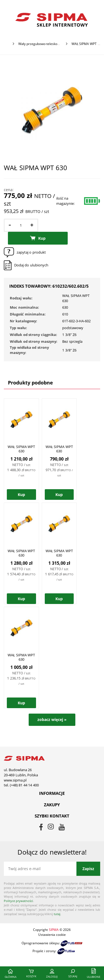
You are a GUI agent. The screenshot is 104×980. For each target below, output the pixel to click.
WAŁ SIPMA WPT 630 (27, 451)
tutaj (57, 914)
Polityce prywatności (18, 901)
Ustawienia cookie (52, 935)
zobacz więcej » (52, 719)
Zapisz (88, 869)
